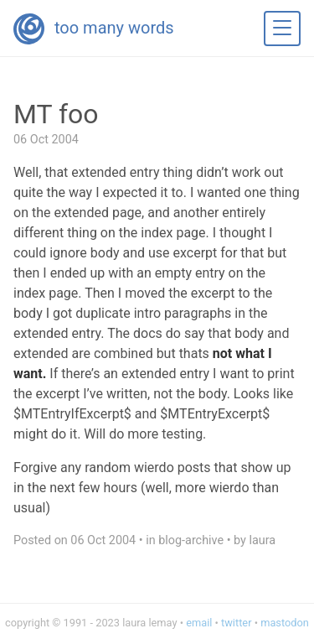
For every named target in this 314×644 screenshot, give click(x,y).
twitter (236, 623)
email (199, 623)
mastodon (285, 623)
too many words (114, 28)
